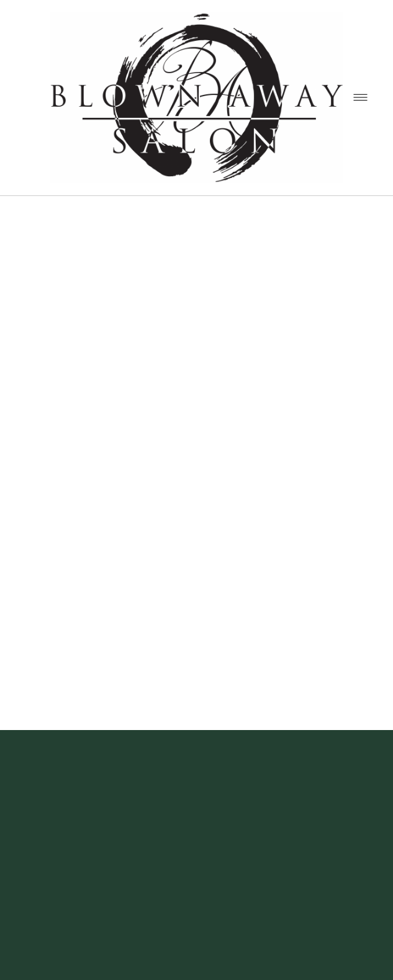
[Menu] (360, 98)
